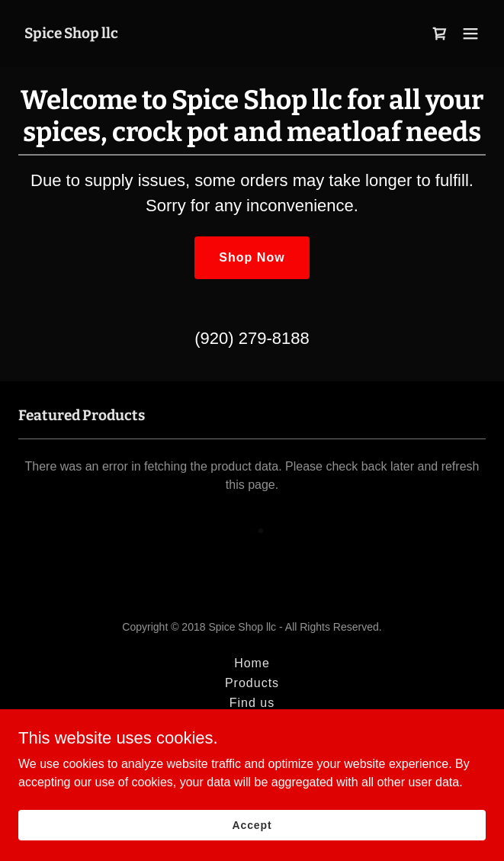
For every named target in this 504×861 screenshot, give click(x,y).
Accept (252, 824)
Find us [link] (252, 703)
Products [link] (252, 683)
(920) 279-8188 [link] (252, 338)
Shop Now (252, 257)
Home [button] (252, 663)
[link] (71, 34)
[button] (470, 34)
